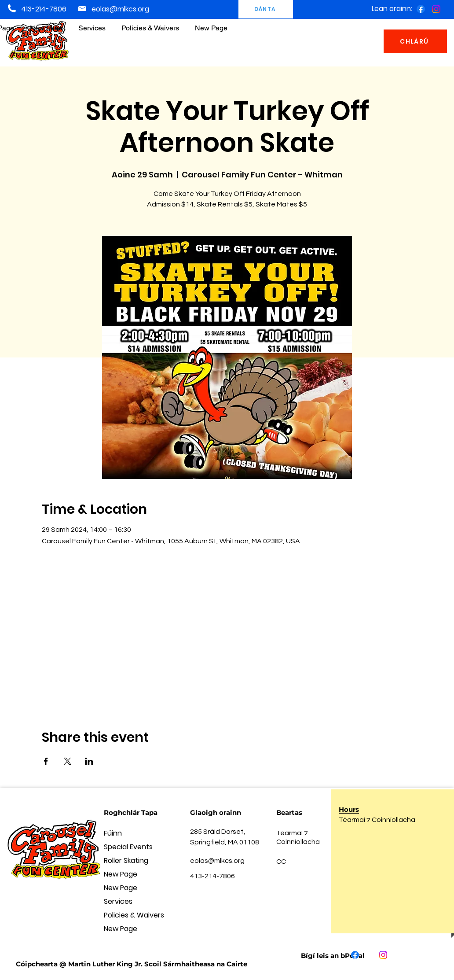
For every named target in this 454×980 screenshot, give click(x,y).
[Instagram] (436, 9)
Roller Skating (126, 860)
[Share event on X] (68, 761)
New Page (121, 874)
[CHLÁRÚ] (415, 41)
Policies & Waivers (134, 915)
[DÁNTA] (266, 9)
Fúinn (113, 833)
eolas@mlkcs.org (120, 9)
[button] (150, 24)
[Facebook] (421, 9)
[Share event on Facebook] (46, 761)
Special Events (128, 847)
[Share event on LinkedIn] (89, 761)
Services (118, 901)
